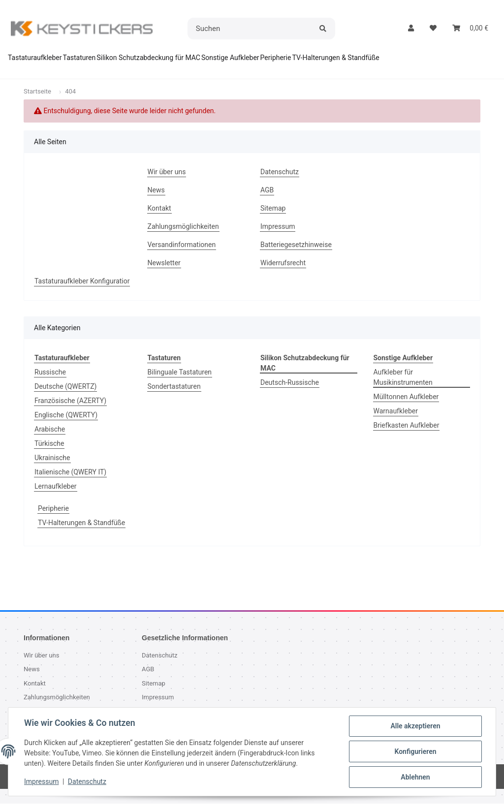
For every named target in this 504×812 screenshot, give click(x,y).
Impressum (41, 781)
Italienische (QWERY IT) (70, 480)
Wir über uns (167, 180)
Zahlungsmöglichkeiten (183, 235)
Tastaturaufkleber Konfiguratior (82, 289)
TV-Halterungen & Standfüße (81, 531)
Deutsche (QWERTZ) (65, 395)
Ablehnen (415, 777)
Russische (50, 380)
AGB (267, 198)
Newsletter (164, 271)
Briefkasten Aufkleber (407, 434)
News (156, 198)
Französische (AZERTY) (70, 409)
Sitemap (273, 217)
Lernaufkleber (56, 495)
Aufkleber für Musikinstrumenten (403, 386)
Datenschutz (87, 781)
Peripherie (53, 517)
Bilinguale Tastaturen (180, 380)
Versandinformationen (182, 253)
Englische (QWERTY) (66, 423)
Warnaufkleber (396, 419)
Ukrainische (52, 466)
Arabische (50, 437)
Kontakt (159, 217)
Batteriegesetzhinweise (296, 253)
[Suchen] (251, 29)
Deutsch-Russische (290, 391)
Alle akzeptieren (415, 726)
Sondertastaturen (174, 395)
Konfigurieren (415, 751)
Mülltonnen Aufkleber (406, 405)
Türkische (49, 452)
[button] (411, 28)
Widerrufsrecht (283, 271)
